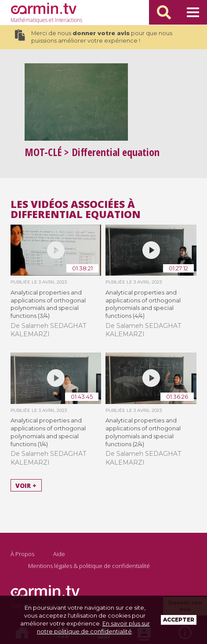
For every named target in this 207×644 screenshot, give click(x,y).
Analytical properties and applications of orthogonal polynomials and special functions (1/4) (48, 432)
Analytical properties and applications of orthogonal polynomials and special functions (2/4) (143, 432)
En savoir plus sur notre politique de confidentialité (93, 627)
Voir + (26, 486)
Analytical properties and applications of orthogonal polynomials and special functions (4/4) (143, 304)
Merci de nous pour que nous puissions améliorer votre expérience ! (94, 37)
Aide (59, 554)
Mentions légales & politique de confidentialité (89, 566)
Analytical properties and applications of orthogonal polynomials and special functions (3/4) (48, 304)
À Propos (22, 554)
